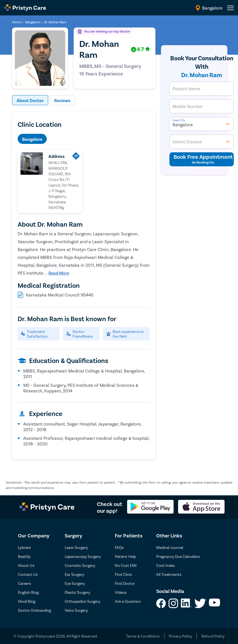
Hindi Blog (27, 601)
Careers (25, 583)
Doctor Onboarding (34, 610)
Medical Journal (170, 547)
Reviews (62, 100)
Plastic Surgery (77, 592)
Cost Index (166, 565)
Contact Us (28, 574)
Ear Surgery (74, 574)
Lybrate (24, 547)
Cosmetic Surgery (80, 565)
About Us (26, 565)
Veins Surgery (76, 610)
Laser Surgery (76, 547)
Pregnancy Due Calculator (178, 556)
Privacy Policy (180, 636)
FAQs (119, 547)
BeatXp (24, 556)
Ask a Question (128, 601)
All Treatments (169, 574)
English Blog (28, 592)
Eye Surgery (75, 583)
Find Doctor (125, 583)
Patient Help (125, 556)
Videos (121, 592)
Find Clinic (123, 574)
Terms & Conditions (143, 636)
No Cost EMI (126, 565)
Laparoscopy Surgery (83, 556)
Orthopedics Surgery (82, 601)
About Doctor (30, 100)
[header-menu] (230, 8)
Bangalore (32, 139)
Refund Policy (213, 636)
